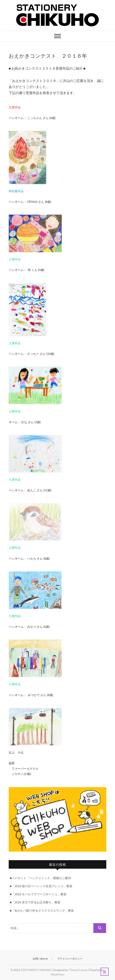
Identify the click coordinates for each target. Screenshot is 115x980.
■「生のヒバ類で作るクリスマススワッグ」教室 (42, 911)
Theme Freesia (78, 970)
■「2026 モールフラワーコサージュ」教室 (38, 894)
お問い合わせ (40, 959)
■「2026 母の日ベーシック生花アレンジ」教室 (41, 886)
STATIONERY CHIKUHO (36, 970)
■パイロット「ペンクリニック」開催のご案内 (40, 878)
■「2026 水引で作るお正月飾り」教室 (35, 902)
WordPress (57, 974)
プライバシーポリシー (70, 959)
